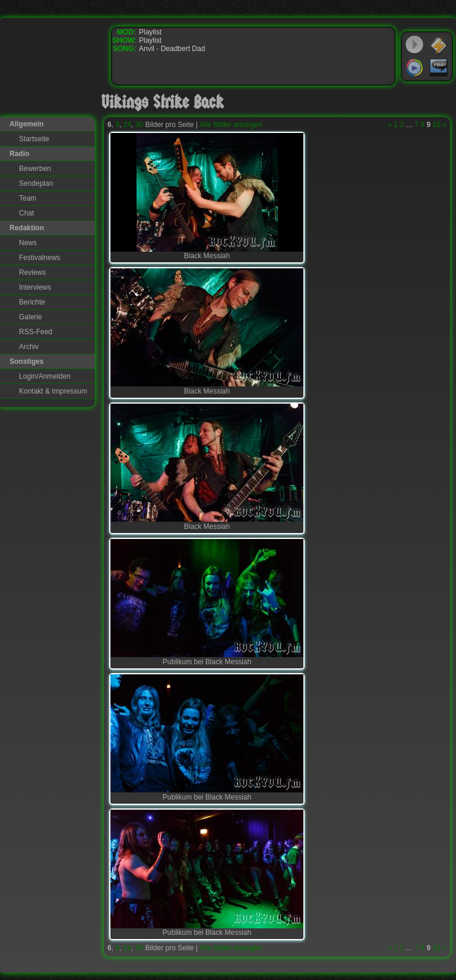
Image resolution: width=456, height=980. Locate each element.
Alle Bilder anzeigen (231, 125)
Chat (26, 213)
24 (127, 125)
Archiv (29, 347)
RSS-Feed (36, 332)
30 (139, 125)
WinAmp (439, 45)
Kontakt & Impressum (53, 391)
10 (437, 125)
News (28, 243)
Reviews (32, 272)
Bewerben (35, 169)
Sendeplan (36, 183)
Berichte (32, 302)
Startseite (34, 139)
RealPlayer (439, 68)
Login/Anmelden (45, 376)
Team (28, 198)
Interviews (35, 287)
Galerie (31, 317)
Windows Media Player (414, 68)
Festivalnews (39, 258)
